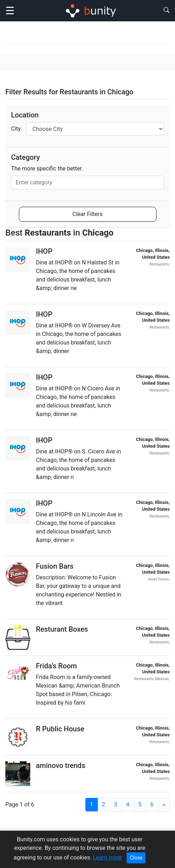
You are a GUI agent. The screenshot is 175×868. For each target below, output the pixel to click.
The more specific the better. (47, 169)
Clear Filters (88, 214)
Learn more (107, 858)
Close (136, 858)
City (16, 129)
